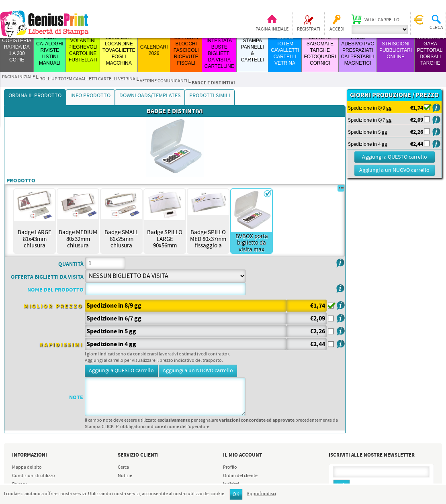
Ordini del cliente (240, 476)
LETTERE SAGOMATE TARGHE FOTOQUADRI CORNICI (320, 50)
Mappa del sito (27, 467)
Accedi (337, 29)
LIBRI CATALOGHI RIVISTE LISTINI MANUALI (50, 50)
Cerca (123, 467)
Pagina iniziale (272, 29)
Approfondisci (261, 494)
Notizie (125, 476)
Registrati (309, 29)
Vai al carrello (382, 20)
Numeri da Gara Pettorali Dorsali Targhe (430, 50)
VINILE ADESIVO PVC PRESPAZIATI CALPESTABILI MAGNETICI (358, 50)
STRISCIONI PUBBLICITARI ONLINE (396, 50)
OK (236, 495)
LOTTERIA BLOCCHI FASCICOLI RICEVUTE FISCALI (186, 50)
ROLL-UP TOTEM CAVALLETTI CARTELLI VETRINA (285, 50)
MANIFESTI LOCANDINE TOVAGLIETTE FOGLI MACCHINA (119, 50)
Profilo (230, 467)
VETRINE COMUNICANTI (164, 81)
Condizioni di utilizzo (34, 476)
